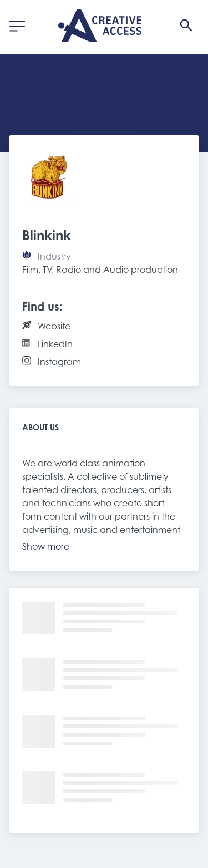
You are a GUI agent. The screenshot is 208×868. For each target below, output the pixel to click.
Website (54, 326)
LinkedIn (55, 344)
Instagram (59, 362)
